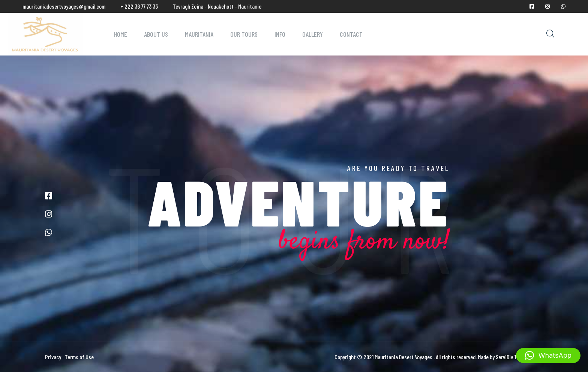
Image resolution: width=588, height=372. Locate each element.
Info (280, 34)
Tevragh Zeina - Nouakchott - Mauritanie (217, 6)
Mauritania (199, 34)
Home (121, 34)
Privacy (53, 357)
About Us (156, 34)
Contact (351, 34)
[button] (548, 355)
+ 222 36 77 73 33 (139, 6)
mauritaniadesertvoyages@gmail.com (64, 6)
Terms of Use (79, 357)
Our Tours (244, 34)
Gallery (313, 34)
